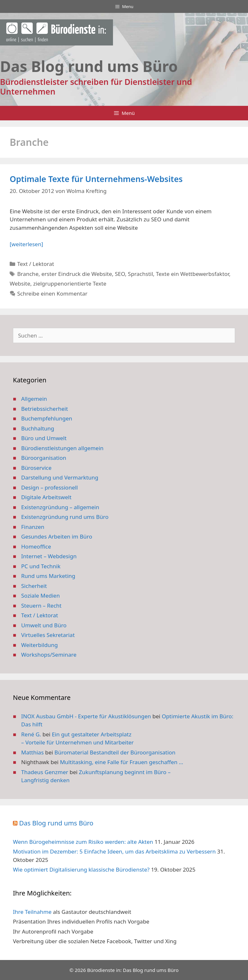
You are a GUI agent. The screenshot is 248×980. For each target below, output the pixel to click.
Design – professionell (50, 487)
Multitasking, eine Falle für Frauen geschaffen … (122, 762)
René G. (31, 734)
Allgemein (34, 399)
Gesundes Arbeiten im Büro (57, 536)
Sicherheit (34, 586)
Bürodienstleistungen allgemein (62, 448)
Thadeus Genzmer (45, 772)
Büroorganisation (44, 458)
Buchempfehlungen (47, 418)
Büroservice (36, 468)
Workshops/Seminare (49, 655)
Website (20, 283)
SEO (120, 274)
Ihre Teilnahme (32, 912)
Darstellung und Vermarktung (60, 477)
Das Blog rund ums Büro (56, 823)
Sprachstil (140, 274)
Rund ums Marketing (48, 576)
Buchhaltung (38, 428)
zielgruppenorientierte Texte (70, 283)
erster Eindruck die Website (77, 274)
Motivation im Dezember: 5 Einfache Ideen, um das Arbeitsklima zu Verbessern (114, 851)
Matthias (33, 752)
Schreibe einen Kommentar (52, 293)
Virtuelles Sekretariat (48, 635)
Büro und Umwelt (44, 438)
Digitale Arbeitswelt (46, 497)
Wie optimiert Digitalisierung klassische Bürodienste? (81, 869)
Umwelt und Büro (44, 625)
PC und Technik (41, 566)
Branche (28, 274)
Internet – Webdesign (49, 556)
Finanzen (33, 527)
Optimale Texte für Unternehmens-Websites (96, 179)
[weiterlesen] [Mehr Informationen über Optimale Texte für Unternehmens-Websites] (26, 244)
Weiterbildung (40, 645)
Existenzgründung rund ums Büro (65, 517)
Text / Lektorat (36, 264)
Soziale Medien (41, 596)
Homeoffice (36, 546)
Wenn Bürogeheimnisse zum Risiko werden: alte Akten (83, 842)
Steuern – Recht (41, 606)
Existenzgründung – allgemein (60, 507)
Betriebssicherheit (45, 409)
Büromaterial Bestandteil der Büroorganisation (115, 752)
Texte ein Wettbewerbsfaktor (192, 274)
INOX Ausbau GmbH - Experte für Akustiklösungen (86, 716)
